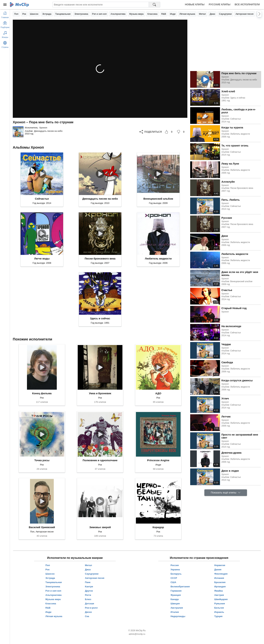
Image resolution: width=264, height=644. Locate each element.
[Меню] (5, 5)
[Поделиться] (151, 132)
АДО (158, 393)
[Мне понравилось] (169, 132)
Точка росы (42, 460)
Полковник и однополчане (100, 460)
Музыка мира (136, 14)
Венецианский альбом (158, 199)
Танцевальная (63, 14)
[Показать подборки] (5, 24)
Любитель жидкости (158, 259)
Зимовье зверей (100, 527)
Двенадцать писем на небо (48, 131)
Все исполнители (247, 4)
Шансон (34, 14)
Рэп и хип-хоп (99, 14)
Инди (173, 14)
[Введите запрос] (101, 5)
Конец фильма (42, 393)
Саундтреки (225, 14)
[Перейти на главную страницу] (5, 14)
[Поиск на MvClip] (155, 5)
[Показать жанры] (5, 34)
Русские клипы (219, 4)
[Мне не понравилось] (181, 132)
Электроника (81, 14)
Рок (24, 14)
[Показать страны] (5, 44)
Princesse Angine (158, 460)
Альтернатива (118, 14)
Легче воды (42, 259)
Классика (152, 14)
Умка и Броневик (100, 393)
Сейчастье (42, 199)
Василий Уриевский (42, 527)
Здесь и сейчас (100, 318)
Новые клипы (195, 4)
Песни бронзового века (100, 259)
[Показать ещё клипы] (226, 493)
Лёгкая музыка (187, 14)
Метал (202, 14)
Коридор (158, 527)
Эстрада (47, 14)
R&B (164, 14)
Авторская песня (245, 14)
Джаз (212, 14)
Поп (16, 14)
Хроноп (43, 128)
